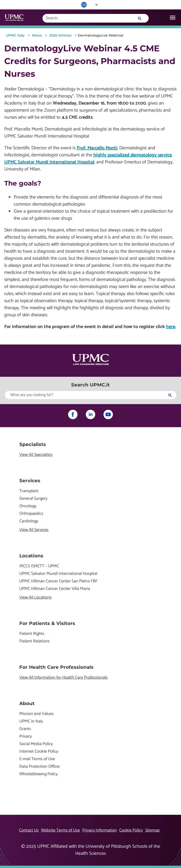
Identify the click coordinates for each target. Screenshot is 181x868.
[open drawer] (173, 18)
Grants (25, 729)
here (171, 327)
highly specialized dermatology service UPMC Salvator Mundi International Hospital (88, 159)
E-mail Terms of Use (37, 759)
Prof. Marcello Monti (97, 148)
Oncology (28, 506)
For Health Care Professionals (56, 667)
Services (30, 481)
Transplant (29, 491)
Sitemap (152, 830)
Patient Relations (35, 641)
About (27, 703)
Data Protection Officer (40, 767)
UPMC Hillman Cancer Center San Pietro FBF (58, 581)
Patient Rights (32, 634)
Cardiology (29, 521)
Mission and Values (37, 714)
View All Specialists (36, 455)
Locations (31, 556)
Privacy (26, 736)
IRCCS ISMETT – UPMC (39, 566)
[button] (93, 5)
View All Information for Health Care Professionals (64, 678)
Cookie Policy (131, 830)
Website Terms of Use (60, 830)
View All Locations (35, 598)
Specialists (33, 444)
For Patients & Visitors (47, 623)
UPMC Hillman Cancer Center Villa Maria (55, 589)
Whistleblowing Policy (39, 774)
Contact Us (29, 830)
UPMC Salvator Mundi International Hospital (58, 574)
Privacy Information (100, 830)
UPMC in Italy (31, 721)
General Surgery (33, 499)
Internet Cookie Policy (39, 752)
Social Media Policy (36, 744)
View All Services (34, 530)
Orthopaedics (31, 514)
